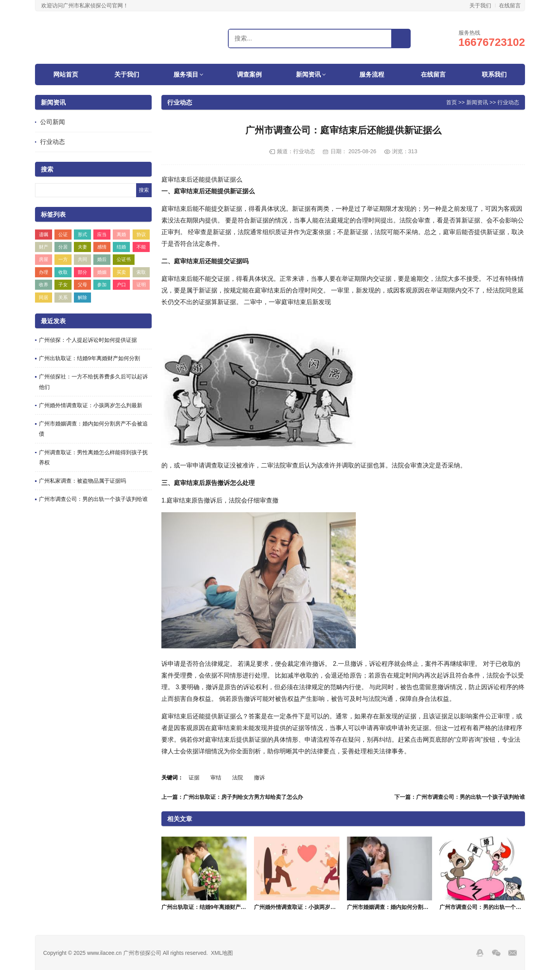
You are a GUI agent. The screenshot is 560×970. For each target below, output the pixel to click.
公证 (63, 235)
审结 (216, 777)
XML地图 (222, 953)
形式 (82, 235)
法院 (238, 777)
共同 (82, 259)
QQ (480, 953)
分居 (63, 247)
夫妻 (82, 247)
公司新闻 (52, 122)
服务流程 (372, 74)
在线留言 (510, 5)
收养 (44, 285)
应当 (102, 235)
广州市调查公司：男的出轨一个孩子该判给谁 (93, 499)
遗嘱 (44, 235)
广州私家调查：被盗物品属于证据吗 (82, 481)
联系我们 (494, 74)
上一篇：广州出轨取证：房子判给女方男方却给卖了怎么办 (232, 797)
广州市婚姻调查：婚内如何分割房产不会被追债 (404, 907)
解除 (82, 298)
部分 (82, 272)
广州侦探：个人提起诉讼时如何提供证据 (88, 340)
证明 (141, 285)
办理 (44, 272)
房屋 (44, 259)
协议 (141, 235)
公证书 (124, 259)
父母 (82, 285)
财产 (44, 247)
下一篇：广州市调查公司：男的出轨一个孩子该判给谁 (460, 797)
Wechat (496, 953)
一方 (63, 259)
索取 (141, 272)
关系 (63, 298)
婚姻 (102, 272)
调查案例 (249, 74)
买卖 (121, 272)
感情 (102, 247)
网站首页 (66, 74)
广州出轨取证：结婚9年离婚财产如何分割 (89, 358)
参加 (102, 285)
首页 (451, 102)
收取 (63, 272)
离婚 (121, 235)
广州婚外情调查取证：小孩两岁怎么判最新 (91, 405)
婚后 (102, 259)
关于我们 (480, 5)
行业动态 (52, 142)
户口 (121, 285)
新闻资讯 (308, 74)
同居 (44, 298)
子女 (63, 285)
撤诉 (259, 777)
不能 (141, 247)
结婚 (121, 247)
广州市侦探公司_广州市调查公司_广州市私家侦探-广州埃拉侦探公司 (84, 37)
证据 (194, 777)
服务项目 (186, 74)
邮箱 (513, 953)
